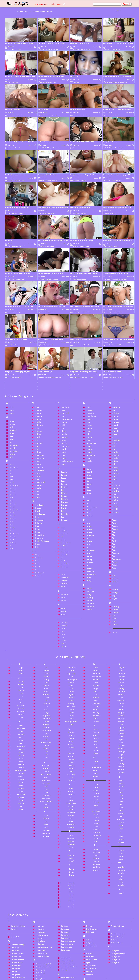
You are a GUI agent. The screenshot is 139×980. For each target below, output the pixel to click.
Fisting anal (40, 925)
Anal (41, 148)
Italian (63, 499)
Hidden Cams (66, 455)
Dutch (37, 459)
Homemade (65, 464)
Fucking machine (67, 373)
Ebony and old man (43, 899)
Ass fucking (17, 181)
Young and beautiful (118, 866)
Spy (114, 394)
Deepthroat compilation (44, 879)
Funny (63, 376)
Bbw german (16, 943)
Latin (63, 543)
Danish (38, 423)
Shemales (116, 343)
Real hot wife (91, 898)
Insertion (64, 493)
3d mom (14, 841)
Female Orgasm (67, 331)
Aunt (11, 369)
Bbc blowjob (16, 937)
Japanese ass (66, 870)
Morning (90, 364)
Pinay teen (90, 869)
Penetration (91, 463)
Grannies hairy (41, 969)
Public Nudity (91, 487)
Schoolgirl (116, 325)
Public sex (90, 884)
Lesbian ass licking (68, 899)
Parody (89, 454)
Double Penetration (42, 453)
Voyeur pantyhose (118, 838)
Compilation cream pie (44, 859)
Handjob (64, 443)
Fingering (64, 346)
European (50, 82)
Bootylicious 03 (43, 109)
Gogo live (40, 966)
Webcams (116, 522)
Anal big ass (16, 881)
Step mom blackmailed (94, 948)
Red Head (90, 504)
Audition (13, 366)
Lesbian (64, 552)
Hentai (63, 452)
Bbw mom (15, 946)
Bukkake (53, 213)
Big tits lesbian (16, 973)
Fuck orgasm (41, 937)
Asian (12, 351)
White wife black (117, 849)
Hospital (64, 467)
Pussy (89, 493)
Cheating (38, 343)
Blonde (42, 181)
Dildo (37, 438)
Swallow (115, 418)
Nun (88, 399)
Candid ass (40, 838)
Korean (63, 527)
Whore (115, 531)
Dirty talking (40, 885)
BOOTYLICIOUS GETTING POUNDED (82, 142)
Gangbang (65, 387)
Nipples (89, 390)
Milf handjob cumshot (69, 952)
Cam (37, 319)
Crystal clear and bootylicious (80, 44)
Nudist (89, 396)
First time (64, 349)
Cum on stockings (42, 868)
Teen (55, 82)
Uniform (115, 491)
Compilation (39, 367)
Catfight (38, 334)
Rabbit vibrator (91, 895)
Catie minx (40, 841)
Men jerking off (66, 946)
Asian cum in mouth (18, 911)
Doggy (38, 444)
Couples (38, 376)
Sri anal (89, 945)
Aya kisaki (15, 923)
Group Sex (65, 426)
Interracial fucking (67, 856)
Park (88, 451)
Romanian (90, 516)
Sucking (115, 415)
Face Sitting (65, 319)
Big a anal (15, 958)
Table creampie (92, 968)
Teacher (115, 438)
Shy (114, 349)
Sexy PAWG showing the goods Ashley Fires (85, 282)
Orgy (88, 425)
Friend (63, 370)
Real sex (89, 901)
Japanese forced (67, 873)
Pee (88, 460)
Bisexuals (13, 416)
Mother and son (67, 967)
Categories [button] (44, 4)
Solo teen (90, 936)
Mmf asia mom (66, 955)
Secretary (116, 328)
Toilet (114, 459)
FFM (63, 340)
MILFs (20, 148)
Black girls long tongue (19, 976)
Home (36, 4)
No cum (89, 838)
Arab (11, 348)
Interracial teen (66, 859)
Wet (114, 528)
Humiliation (65, 476)
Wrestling (116, 537)
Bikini (12, 413)
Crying (38, 385)
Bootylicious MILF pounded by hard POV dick (20, 142)
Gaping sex (40, 948)
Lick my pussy (66, 911)
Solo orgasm (91, 933)
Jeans (63, 510)
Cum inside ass (42, 865)
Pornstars (90, 475)
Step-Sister (116, 352)
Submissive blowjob (93, 960)
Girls (63, 402)
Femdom (64, 334)
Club (37, 358)
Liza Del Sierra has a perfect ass (16, 175)
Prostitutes (90, 484)
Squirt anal (90, 942)
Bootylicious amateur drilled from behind (51, 273)
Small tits (116, 367)
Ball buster (15, 931)
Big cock (14, 49)
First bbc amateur (42, 922)
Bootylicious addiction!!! (13, 109)
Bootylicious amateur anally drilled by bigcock (118, 241)
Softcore (115, 373)
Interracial (55, 181)
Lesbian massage (67, 908)
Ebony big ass (41, 902)
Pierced (89, 469)
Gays (63, 393)
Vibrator (115, 502)
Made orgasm (66, 931)
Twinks (115, 477)
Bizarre (12, 419)
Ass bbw (14, 920)
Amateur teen (16, 878)
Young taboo (116, 872)
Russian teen (91, 907)
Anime (12, 345)
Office (89, 413)
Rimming (90, 510)
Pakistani (90, 442)
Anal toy (14, 899)
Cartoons (38, 328)
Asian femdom (16, 914)
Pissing (89, 472)
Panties (89, 445)
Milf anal (64, 949)
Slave (114, 361)
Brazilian (13, 440)
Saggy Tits (116, 319)
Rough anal (90, 904)
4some (12, 325)
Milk (88, 346)
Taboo (115, 432)
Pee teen (89, 866)
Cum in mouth (41, 862)
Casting (38, 331)
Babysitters (14, 380)
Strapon (115, 406)
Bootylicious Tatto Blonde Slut (48, 175)
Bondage (13, 431)
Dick (16, 148)
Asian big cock (16, 908)
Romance (90, 513)
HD (62, 449)
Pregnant (90, 481)
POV (85, 181)
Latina (63, 546)
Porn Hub (130, 47)
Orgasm (89, 422)
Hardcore (64, 446)
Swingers (116, 424)
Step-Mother (91, 367)
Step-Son (116, 379)
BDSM (12, 392)
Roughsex (90, 519)
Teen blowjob (91, 977)
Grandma (64, 414)
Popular (52, 4)
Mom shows (65, 961)
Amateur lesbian (17, 875)
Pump (89, 490)
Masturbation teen (68, 937)
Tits (114, 456)
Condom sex (40, 370)
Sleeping (115, 364)
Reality (89, 501)
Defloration (39, 435)
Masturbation (91, 328)
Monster (90, 361)
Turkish (115, 474)
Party (89, 457)
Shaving (115, 340)
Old (88, 416)
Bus (11, 458)
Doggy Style (39, 447)
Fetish (63, 337)
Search (127, 4)
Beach (12, 395)
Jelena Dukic (16, 849)
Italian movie (66, 862)
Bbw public (15, 949)
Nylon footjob (91, 844)
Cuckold (38, 388)
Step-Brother (14, 446)
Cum (37, 391)
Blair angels (15, 979)
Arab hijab (15, 905)
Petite (89, 466)
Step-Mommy (91, 355)
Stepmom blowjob (93, 954)
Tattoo (115, 435)
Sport (114, 391)
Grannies (64, 420)
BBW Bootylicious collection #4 (80, 208)
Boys (11, 437)
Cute (37, 406)
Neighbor (90, 387)
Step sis (89, 951)
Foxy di (39, 931)
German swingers (42, 963)
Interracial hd (66, 850)
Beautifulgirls (14, 398)
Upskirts (115, 494)
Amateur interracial (18, 872)
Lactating (64, 534)
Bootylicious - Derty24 (110, 142)
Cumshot (55, 49)
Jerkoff (63, 513)
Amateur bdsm (16, 869)
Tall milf (89, 971)
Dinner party (41, 882)
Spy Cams (116, 397)
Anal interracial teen (18, 890)
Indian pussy (66, 844)
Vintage (115, 505)
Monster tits (65, 964)
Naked (89, 381)
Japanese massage (68, 876)
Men (88, 334)
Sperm (115, 388)
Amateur (108, 115)
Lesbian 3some (67, 896)
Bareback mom (17, 934)
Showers (115, 346)
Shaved (115, 337)
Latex (63, 540)
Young (115, 545)
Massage (90, 322)
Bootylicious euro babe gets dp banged (18, 273)
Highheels (64, 458)
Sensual (115, 331)
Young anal (115, 863)
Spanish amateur (92, 939)
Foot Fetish (65, 358)
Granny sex (40, 972)
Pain (88, 436)
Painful (89, 439)
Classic (38, 349)
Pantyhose (90, 448)
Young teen (115, 875)
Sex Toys (116, 334)
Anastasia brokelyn (18, 902)
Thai (114, 447)
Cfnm (37, 340)
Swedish (115, 421)
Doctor (38, 441)
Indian (63, 487)
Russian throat (91, 910)
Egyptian (38, 470)
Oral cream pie (91, 858)
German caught (42, 960)
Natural (89, 384)
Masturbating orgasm (69, 934)
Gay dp (39, 951)
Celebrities (39, 337)
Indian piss (65, 841)
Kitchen (64, 524)
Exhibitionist (39, 485)
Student (115, 412)
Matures (90, 331)
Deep (37, 429)
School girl (90, 918)
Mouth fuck (65, 970)
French (63, 367)
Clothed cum (41, 853)
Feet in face (40, 916)
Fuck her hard (41, 934)
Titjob (114, 453)
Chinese (38, 346)
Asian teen (15, 917)
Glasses (64, 408)
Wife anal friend (117, 855)
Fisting (63, 352)
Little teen (65, 917)
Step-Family (65, 325)
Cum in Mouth (40, 394)
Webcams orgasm (118, 846)
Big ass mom (16, 964)
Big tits (78, 49)
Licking (63, 555)
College (38, 364)
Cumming (39, 397)
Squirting (115, 400)
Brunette (50, 49)
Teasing (115, 441)
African (12, 333)
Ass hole (88, 288)
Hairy (63, 440)
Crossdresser (40, 382)
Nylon (89, 405)
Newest (59, 4)
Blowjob (19, 49)
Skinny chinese (92, 924)
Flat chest (40, 928)
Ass (12, 181)
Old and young (92, 419)
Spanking (116, 385)
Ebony (38, 467)
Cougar (38, 373)
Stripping (115, 409)
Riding (89, 507)
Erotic (37, 476)
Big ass (107, 49)
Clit (36, 352)
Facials (63, 322)
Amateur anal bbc (17, 866)
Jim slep (64, 882)
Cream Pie (39, 379)
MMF (88, 352)
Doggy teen (40, 891)
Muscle (89, 373)
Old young (90, 855)
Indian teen (65, 847)
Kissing (63, 521)
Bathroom (13, 386)
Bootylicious (43, 49)
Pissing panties (92, 872)
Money (89, 358)
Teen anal (90, 974)
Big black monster (18, 967)
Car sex (38, 325)
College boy (40, 856)
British (12, 443)
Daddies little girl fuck (44, 876)
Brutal (12, 452)
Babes (9, 49)
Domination (39, 450)
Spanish (115, 382)
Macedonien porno (68, 928)
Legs (63, 549)
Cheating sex (41, 844)
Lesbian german (67, 905)
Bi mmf (14, 955)
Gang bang (40, 945)
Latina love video (67, 893)
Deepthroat (39, 432)
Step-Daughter (40, 426)
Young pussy (116, 869)
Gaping (63, 390)
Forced (63, 364)
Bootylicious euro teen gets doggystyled (51, 76)
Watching (116, 519)
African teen (16, 863)
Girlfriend (64, 399)
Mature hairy (66, 940)
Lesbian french (66, 902)
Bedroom (13, 401)
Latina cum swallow (68, 890)
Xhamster (32, 47)
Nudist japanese (92, 841)
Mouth (89, 370)
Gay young (40, 957)
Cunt (37, 403)
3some (42, 246)
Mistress (90, 349)
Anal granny (16, 887)
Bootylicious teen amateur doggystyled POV (117, 175)
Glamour (64, 405)
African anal (15, 860)
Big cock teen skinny (18, 970)
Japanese (64, 507)
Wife (114, 534)
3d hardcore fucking (18, 838)
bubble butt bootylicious (46, 142)
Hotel (63, 473)
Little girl (64, 914)
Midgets (89, 340)
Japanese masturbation (69, 879)
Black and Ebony (85, 49)
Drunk (37, 456)
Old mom (90, 852)
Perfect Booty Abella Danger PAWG (82, 241)
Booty (12, 434)
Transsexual (117, 471)
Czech (38, 409)
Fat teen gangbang (43, 913)
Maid (88, 319)
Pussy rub (90, 887)
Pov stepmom (91, 881)
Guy (62, 429)
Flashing (64, 355)
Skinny (115, 355)
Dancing (38, 420)
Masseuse (90, 325)
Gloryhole (64, 411)
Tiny (114, 450)
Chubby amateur (42, 847)
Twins (114, 480)
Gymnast (64, 432)
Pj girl (88, 875)
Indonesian (65, 490)
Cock (81, 181)
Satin (114, 322)
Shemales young (92, 921)
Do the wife (40, 888)
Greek (63, 423)
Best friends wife (17, 952)
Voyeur (115, 511)
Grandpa (64, 417)
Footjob (64, 361)
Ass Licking (14, 363)
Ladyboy (64, 537)
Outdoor (90, 428)
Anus (9, 181)
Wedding (115, 525)
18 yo (12, 319)
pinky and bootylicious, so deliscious (17, 208)
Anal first (14, 884)
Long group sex (67, 920)
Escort (38, 479)
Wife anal (115, 852)
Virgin (114, 508)
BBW (74, 49)
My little (64, 973)
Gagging (64, 384)
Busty (12, 461)
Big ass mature (17, 961)
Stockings (116, 403)
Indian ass (65, 838)
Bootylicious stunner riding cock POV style (84, 175)
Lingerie (64, 558)
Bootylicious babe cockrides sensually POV (117, 208)
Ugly (114, 488)
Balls (11, 383)
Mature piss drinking (68, 943)
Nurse (89, 402)
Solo (114, 376)
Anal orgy (15, 896)
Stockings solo (91, 957)
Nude (89, 393)
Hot (62, 470)
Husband (64, 479)
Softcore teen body (93, 927)
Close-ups (39, 355)
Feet (63, 328)
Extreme (38, 488)
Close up (39, 850)
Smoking (115, 370)
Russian (90, 522)
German (64, 396)
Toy (114, 468)
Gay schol (40, 954)
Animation (13, 342)
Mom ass (64, 958)
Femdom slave (41, 919)
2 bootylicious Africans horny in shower (116, 273)
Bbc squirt (15, 940)
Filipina (63, 343)
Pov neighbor (91, 878)
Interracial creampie (68, 853)
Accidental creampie (18, 857)
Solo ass (89, 930)
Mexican (90, 337)
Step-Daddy (39, 417)
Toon (114, 462)
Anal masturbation (18, 893)
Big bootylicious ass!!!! (78, 109)
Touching (116, 465)
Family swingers (42, 910)
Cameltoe (39, 322)
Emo (37, 473)
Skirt (114, 358)
